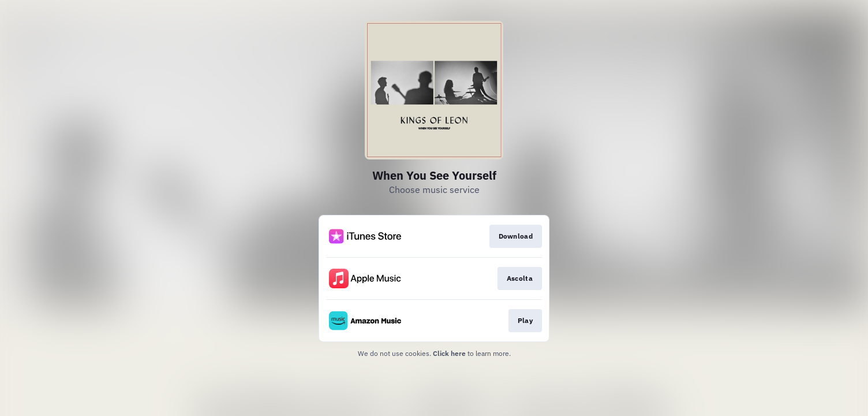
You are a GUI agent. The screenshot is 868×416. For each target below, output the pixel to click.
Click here (449, 353)
